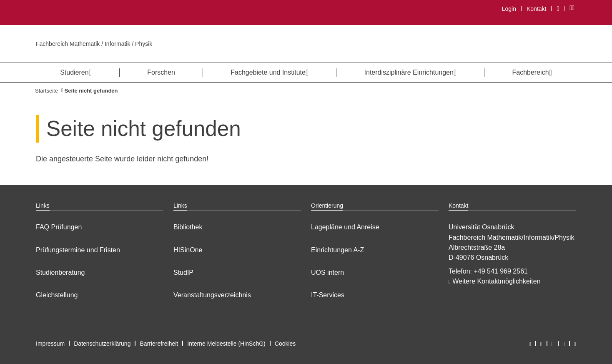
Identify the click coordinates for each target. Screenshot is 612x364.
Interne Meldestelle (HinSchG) (226, 344)
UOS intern (327, 272)
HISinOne (188, 250)
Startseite (46, 91)
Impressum (50, 344)
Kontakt (536, 9)
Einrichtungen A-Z (337, 250)
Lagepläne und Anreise (345, 227)
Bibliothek (188, 227)
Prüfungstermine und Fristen (78, 250)
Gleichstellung (57, 295)
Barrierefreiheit (159, 344)
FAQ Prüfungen (59, 227)
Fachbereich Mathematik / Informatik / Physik (94, 44)
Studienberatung (60, 272)
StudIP (183, 272)
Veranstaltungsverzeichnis (212, 295)
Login (509, 9)
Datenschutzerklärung (102, 344)
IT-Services (328, 295)
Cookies (285, 344)
